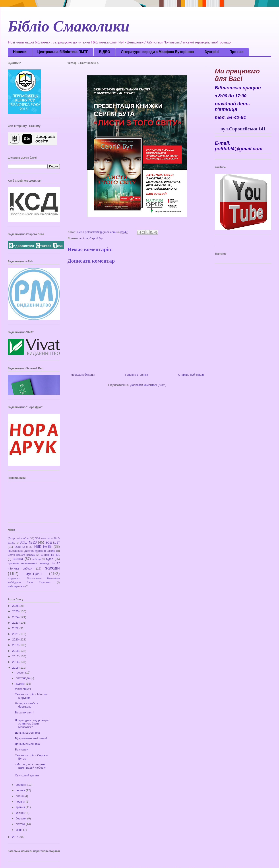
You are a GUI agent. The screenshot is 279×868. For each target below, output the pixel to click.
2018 (16, 651)
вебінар (37, 559)
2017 (16, 656)
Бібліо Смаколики (69, 29)
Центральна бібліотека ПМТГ (63, 52)
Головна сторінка (137, 375)
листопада (23, 678)
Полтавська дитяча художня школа (31, 551)
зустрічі (34, 573)
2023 (16, 623)
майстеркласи (16, 586)
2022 (16, 628)
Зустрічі (212, 52)
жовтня (21, 684)
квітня (20, 813)
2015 (16, 668)
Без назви (21, 749)
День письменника (27, 733)
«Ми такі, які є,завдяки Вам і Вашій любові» (30, 766)
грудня (20, 673)
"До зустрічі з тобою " (19, 538)
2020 (16, 639)
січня (19, 830)
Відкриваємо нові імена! (31, 738)
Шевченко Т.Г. (50, 555)
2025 (16, 611)
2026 (16, 606)
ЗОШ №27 (53, 543)
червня (21, 802)
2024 (16, 617)
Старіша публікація (191, 375)
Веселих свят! (24, 712)
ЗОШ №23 (28, 542)
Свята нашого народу (21, 555)
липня (20, 796)
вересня (22, 785)
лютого (21, 824)
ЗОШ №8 (21, 547)
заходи (52, 568)
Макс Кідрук (23, 689)
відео (50, 559)
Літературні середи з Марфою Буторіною (158, 52)
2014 (16, 837)
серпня (21, 790)
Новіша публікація (83, 375)
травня (21, 807)
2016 (16, 662)
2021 (16, 634)
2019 (16, 645)
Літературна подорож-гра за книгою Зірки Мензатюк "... (32, 724)
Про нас (236, 52)
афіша (83, 238)
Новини (20, 52)
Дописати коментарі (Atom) (148, 385)
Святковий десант (27, 775)
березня (22, 818)
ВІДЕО (105, 52)
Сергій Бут (96, 238)
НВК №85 (43, 547)
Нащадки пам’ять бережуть (26, 705)
